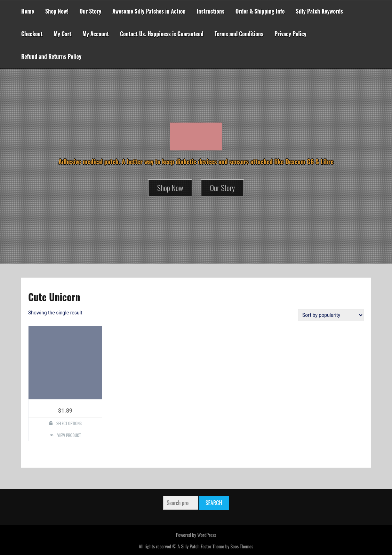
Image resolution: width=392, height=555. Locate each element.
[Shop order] (331, 315)
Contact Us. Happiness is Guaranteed (162, 34)
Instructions (211, 11)
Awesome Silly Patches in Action (149, 11)
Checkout (32, 34)
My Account (96, 34)
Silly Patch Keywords (320, 11)
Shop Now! (57, 11)
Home (28, 11)
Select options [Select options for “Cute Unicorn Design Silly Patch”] (69, 423)
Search (214, 503)
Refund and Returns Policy (51, 56)
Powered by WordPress (196, 535)
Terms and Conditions (239, 34)
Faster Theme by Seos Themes (227, 546)
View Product (69, 435)
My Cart (62, 34)
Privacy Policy (290, 34)
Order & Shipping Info (260, 11)
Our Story (91, 11)
